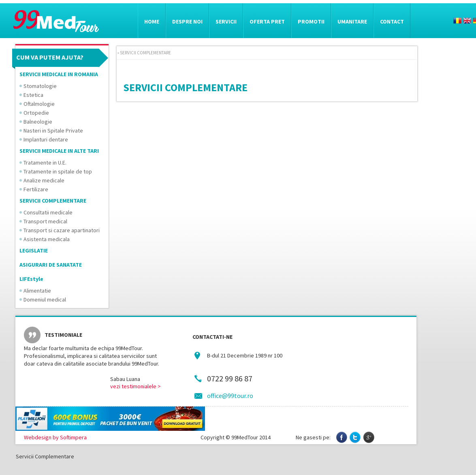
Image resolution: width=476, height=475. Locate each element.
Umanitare (352, 21)
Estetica (33, 95)
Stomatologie (40, 86)
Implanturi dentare (46, 139)
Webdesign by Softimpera (55, 437)
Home (152, 21)
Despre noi (187, 21)
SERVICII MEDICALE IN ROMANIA (59, 74)
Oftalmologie (39, 104)
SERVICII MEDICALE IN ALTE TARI (59, 151)
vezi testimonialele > (136, 386)
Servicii (226, 21)
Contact (392, 21)
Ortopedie (36, 113)
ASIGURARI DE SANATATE (51, 265)
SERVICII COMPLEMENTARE (53, 201)
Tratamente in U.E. (45, 163)
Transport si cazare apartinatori (62, 230)
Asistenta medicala (47, 239)
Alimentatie (37, 291)
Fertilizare (36, 189)
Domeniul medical (45, 300)
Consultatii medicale (48, 212)
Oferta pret (267, 21)
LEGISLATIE (34, 250)
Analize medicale (44, 180)
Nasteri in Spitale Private (53, 131)
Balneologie (38, 122)
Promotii (311, 21)
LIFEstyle (31, 279)
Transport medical (45, 221)
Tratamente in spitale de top (58, 171)
